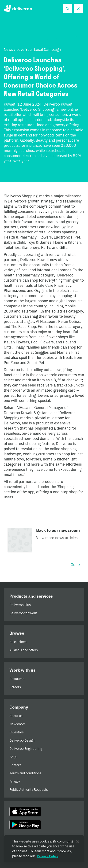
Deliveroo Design (22, 740)
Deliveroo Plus (20, 605)
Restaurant (17, 679)
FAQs (13, 757)
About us (16, 716)
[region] (44, 849)
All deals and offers (24, 650)
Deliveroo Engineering (26, 749)
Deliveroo (18, 8)
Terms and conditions (25, 773)
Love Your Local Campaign (39, 49)
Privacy (15, 781)
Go (76, 565)
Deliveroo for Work (23, 613)
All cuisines (18, 642)
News (8, 49)
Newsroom (17, 724)
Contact (15, 765)
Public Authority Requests (29, 790)
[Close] (78, 842)
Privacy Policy (48, 856)
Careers (15, 687)
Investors (17, 732)
